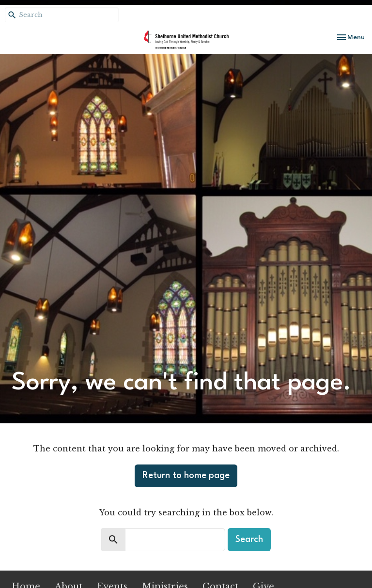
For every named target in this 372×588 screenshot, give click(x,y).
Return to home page (186, 476)
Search (249, 540)
